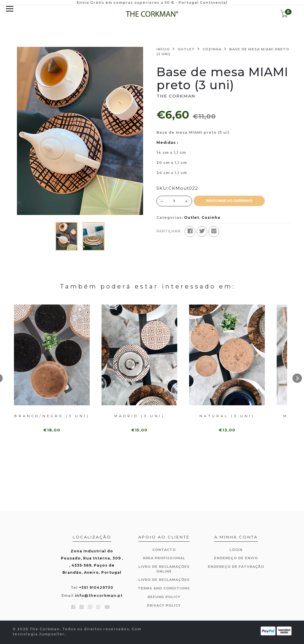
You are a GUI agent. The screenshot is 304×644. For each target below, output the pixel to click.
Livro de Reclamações (164, 580)
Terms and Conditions (164, 588)
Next (297, 378)
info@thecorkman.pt (99, 596)
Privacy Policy (164, 605)
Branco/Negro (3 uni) (52, 416)
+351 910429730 (96, 588)
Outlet (186, 49)
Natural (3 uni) (227, 416)
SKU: (162, 188)
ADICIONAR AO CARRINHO (229, 201)
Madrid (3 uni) (140, 416)
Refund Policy (164, 597)
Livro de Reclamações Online (164, 569)
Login (236, 550)
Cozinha (212, 49)
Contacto (164, 550)
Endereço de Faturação (236, 567)
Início (163, 49)
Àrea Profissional (164, 558)
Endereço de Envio (236, 558)
